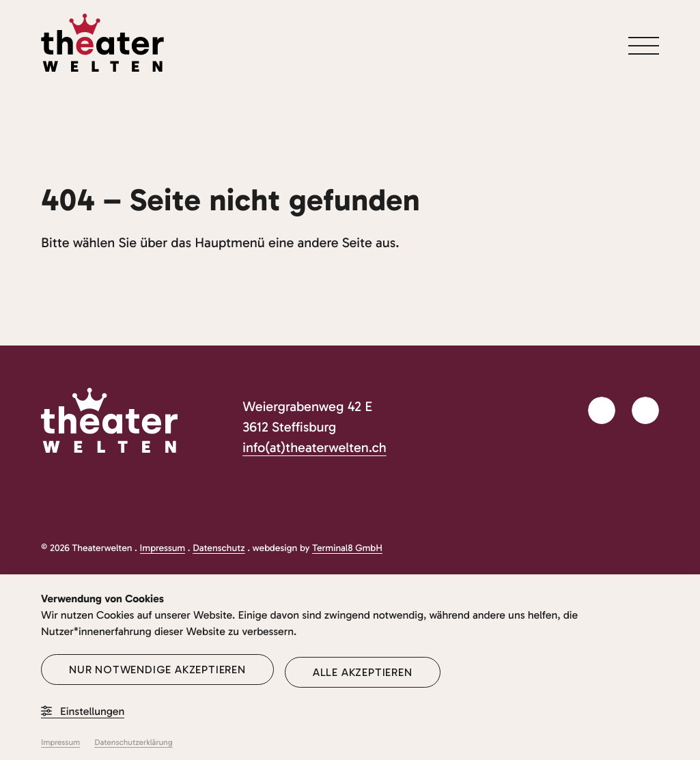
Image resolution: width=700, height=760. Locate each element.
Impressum (163, 548)
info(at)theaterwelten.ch (314, 448)
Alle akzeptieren (363, 672)
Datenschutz (219, 548)
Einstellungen (83, 712)
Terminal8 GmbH (347, 548)
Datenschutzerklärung (133, 743)
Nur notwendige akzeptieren (157, 670)
